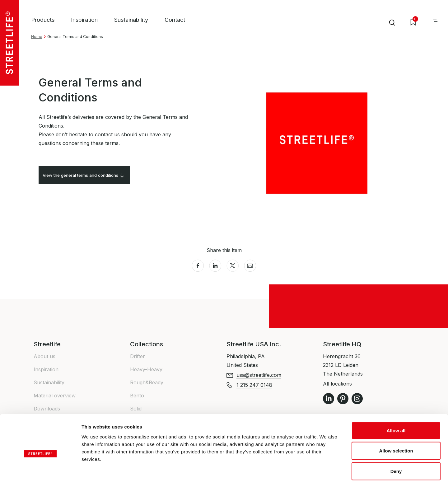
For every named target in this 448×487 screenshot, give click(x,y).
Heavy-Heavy (146, 369)
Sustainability (131, 20)
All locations (337, 384)
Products (43, 20)
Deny (396, 446)
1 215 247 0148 (254, 385)
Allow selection (396, 426)
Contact (175, 20)
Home (37, 37)
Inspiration (84, 20)
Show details (327, 475)
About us (44, 356)
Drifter (138, 356)
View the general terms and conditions (90, 177)
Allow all (396, 405)
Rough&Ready (147, 382)
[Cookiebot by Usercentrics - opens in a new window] (40, 475)
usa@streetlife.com (259, 375)
